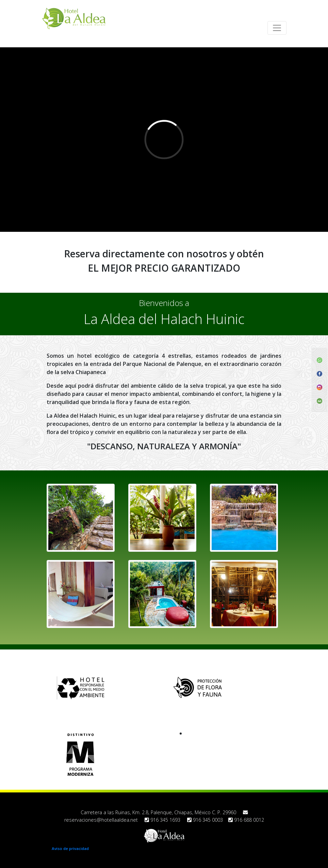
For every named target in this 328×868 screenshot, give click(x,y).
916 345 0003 (205, 820)
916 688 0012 (246, 820)
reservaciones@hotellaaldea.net (101, 820)
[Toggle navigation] (277, 28)
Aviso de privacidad (70, 848)
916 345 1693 (162, 820)
